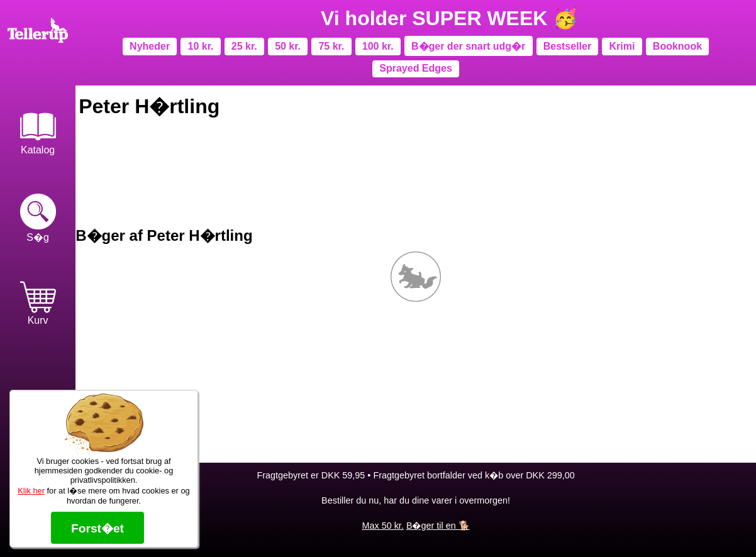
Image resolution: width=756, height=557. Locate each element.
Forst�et (97, 528)
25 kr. (244, 46)
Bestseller (568, 46)
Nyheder (150, 46)
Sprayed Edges (416, 68)
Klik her (31, 491)
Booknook (677, 46)
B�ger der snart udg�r (468, 46)
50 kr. (288, 46)
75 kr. (331, 46)
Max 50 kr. (382, 526)
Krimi (622, 46)
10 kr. (201, 46)
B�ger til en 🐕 (438, 526)
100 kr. (378, 46)
